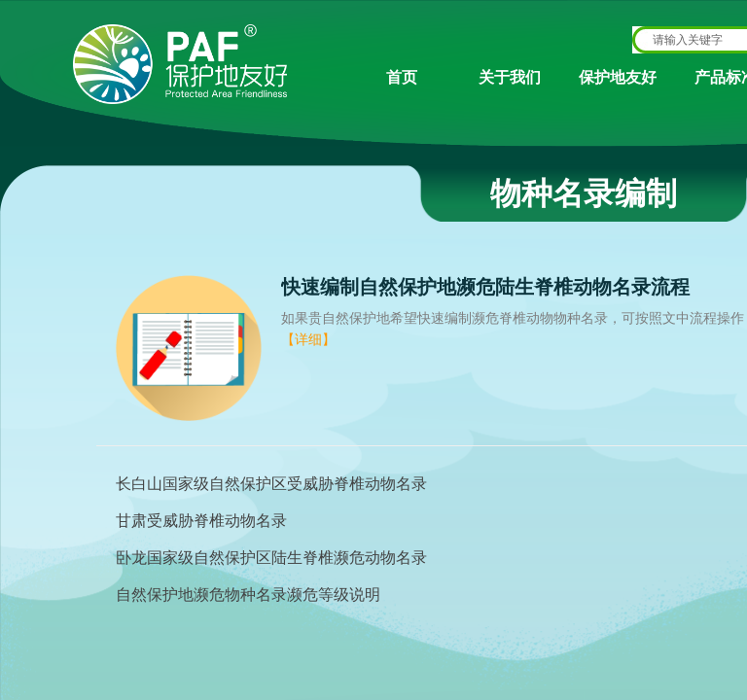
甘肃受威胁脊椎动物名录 (201, 521)
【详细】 (308, 340)
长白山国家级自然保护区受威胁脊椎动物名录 (271, 484)
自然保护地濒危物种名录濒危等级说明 (248, 595)
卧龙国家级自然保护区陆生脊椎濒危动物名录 (271, 558)
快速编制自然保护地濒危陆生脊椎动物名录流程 (485, 287)
